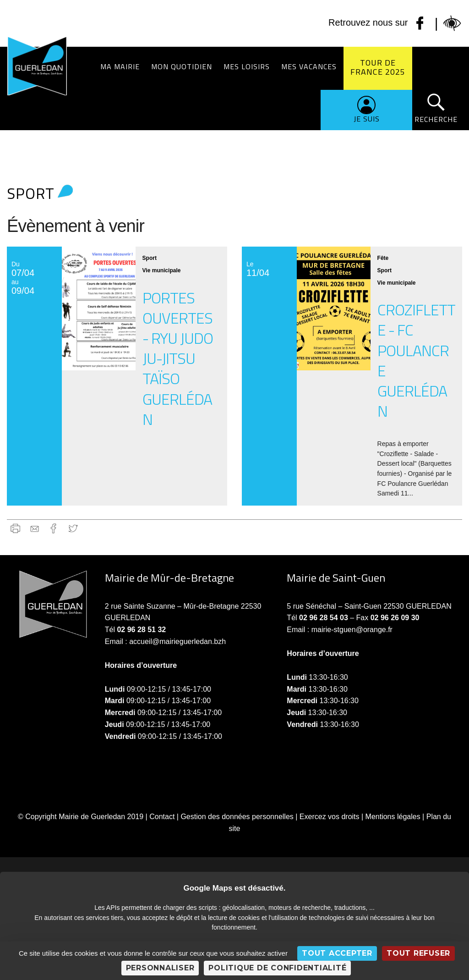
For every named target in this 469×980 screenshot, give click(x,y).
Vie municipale (162, 270)
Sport (150, 258)
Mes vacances (309, 66)
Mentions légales (393, 817)
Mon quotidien (182, 66)
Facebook (54, 528)
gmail (35, 528)
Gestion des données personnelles (237, 817)
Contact (162, 817)
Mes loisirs (247, 66)
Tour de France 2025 (378, 67)
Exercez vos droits (330, 817)
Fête (383, 258)
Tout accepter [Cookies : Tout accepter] (337, 953)
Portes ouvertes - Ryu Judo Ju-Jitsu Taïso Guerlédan (178, 358)
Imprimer (15, 528)
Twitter (73, 528)
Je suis (367, 119)
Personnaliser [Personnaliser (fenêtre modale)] (160, 968)
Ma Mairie (120, 66)
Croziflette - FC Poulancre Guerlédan (416, 360)
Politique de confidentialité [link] (277, 968)
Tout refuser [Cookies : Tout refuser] (418, 953)
